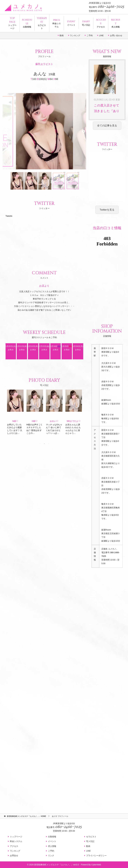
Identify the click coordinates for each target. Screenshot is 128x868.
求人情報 (116, 23)
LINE (101, 35)
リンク (51, 856)
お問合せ (14, 856)
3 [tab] (49, 444)
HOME (26, 816)
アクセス (101, 23)
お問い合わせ (116, 35)
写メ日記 (86, 23)
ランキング (75, 35)
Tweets (9, 216)
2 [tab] (44, 444)
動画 (62, 35)
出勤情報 (27, 23)
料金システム (57, 23)
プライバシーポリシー (96, 856)
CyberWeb (96, 865)
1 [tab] (40, 444)
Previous (6, 131)
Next (83, 131)
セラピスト (42, 23)
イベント (71, 23)
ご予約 (90, 35)
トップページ (12, 23)
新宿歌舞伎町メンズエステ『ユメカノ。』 (54, 865)
